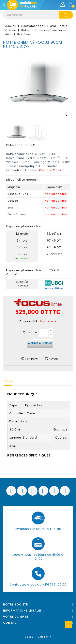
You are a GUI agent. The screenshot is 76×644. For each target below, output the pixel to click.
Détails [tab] (8, 381)
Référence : (15, 145)
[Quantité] (44, 333)
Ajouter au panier (40, 343)
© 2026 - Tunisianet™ (38, 637)
